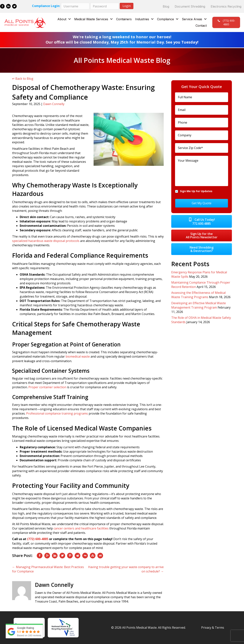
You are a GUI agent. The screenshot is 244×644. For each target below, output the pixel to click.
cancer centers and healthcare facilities (81, 528)
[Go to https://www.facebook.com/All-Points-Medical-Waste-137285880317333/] (2, 7)
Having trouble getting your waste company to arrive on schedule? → (126, 569)
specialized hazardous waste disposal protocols (46, 241)
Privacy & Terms (213, 628)
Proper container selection (47, 387)
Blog (166, 6)
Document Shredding (190, 6)
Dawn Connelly (54, 104)
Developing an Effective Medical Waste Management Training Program (199, 304)
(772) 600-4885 (38, 539)
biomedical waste (78, 356)
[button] (226, 22)
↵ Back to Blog (23, 79)
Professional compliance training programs (57, 413)
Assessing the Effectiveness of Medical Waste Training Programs (198, 294)
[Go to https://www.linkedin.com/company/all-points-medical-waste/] (8, 7)
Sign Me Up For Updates (196, 191)
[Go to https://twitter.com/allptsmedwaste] (14, 7)
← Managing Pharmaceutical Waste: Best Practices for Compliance (48, 569)
